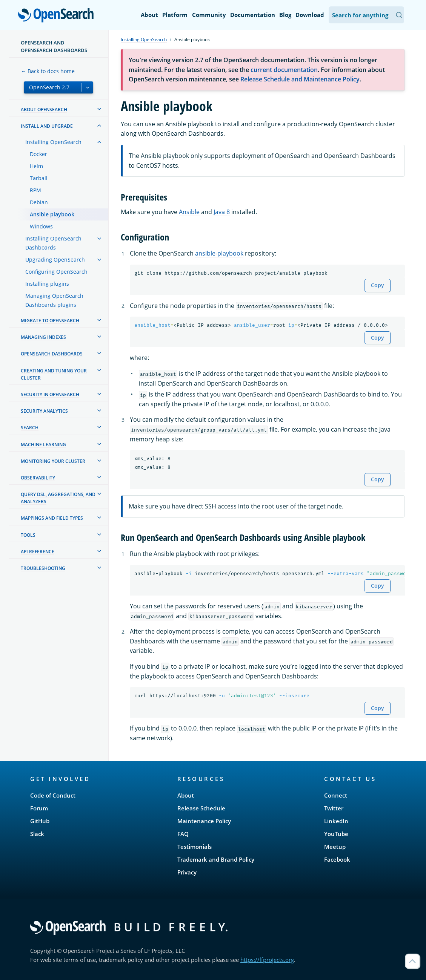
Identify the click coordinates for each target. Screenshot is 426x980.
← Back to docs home (48, 71)
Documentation (253, 15)
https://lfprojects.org (267, 960)
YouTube (336, 834)
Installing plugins (47, 284)
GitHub (40, 821)
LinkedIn (336, 821)
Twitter (334, 808)
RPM (35, 190)
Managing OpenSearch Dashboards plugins (54, 300)
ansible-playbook (219, 253)
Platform (175, 15)
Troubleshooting (43, 568)
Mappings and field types (52, 518)
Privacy (187, 872)
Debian (39, 202)
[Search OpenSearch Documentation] (366, 15)
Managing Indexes (43, 337)
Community (209, 15)
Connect (336, 795)
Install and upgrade (47, 126)
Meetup (335, 847)
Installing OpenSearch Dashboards (53, 243)
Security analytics (44, 411)
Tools (28, 535)
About (149, 15)
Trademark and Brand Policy (216, 859)
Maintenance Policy (204, 821)
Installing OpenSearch (53, 142)
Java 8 (222, 212)
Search (30, 428)
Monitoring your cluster (53, 461)
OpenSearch (58, 16)
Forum (39, 808)
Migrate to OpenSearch (50, 321)
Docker (38, 154)
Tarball (39, 178)
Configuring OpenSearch (56, 272)
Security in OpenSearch (50, 394)
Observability (38, 478)
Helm (36, 166)
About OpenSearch (44, 109)
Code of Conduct (53, 795)
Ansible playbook (52, 214)
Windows (41, 226)
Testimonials (195, 847)
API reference (38, 552)
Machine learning (43, 445)
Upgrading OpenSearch (55, 260)
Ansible (189, 212)
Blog (285, 15)
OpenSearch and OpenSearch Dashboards (54, 46)
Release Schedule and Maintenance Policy (300, 79)
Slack (37, 834)
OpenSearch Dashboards (52, 354)
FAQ (183, 834)
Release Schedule (201, 808)
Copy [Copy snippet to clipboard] (378, 285)
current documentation (284, 70)
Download (310, 15)
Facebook (337, 859)
